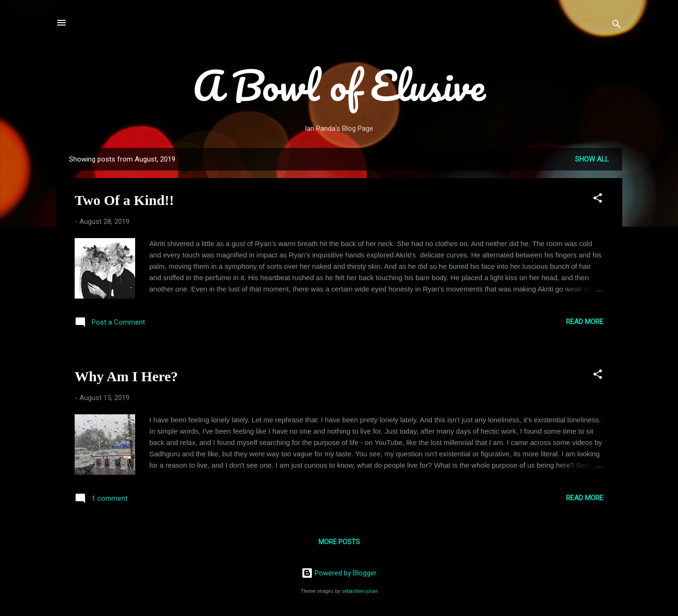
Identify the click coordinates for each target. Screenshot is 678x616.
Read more (585, 322)
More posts (339, 542)
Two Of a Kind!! (124, 200)
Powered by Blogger (339, 573)
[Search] (617, 26)
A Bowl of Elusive (339, 85)
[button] (598, 200)
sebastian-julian (360, 591)
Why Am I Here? (126, 376)
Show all (592, 159)
